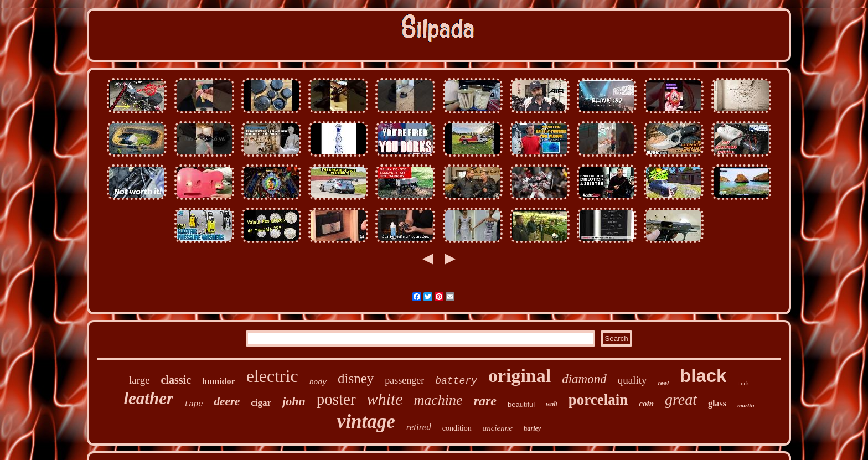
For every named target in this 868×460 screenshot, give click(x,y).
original (520, 376)
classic (176, 380)
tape (194, 404)
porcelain (598, 400)
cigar (261, 403)
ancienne (498, 428)
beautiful (521, 404)
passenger (404, 380)
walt (552, 404)
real (664, 383)
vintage (366, 422)
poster (336, 399)
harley (532, 428)
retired (419, 427)
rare (485, 401)
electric (272, 376)
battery (456, 381)
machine (438, 400)
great (681, 399)
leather (148, 398)
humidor (219, 381)
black (703, 376)
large (139, 380)
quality (632, 380)
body (318, 382)
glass (717, 403)
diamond (584, 379)
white (385, 399)
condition (457, 428)
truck (743, 383)
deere (227, 401)
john (294, 401)
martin (746, 405)
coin (646, 404)
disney (356, 378)
